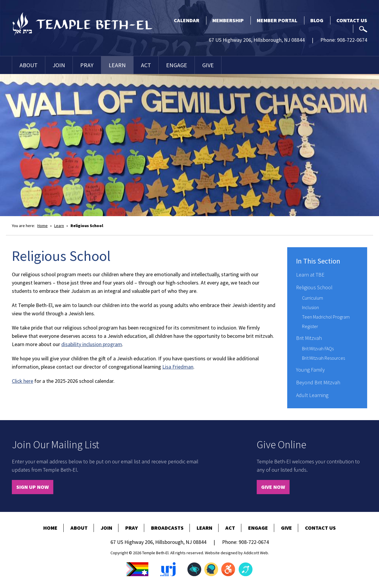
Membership (228, 20)
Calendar (187, 20)
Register (310, 326)
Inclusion (310, 307)
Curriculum (313, 298)
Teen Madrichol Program (326, 317)
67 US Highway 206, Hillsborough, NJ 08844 (257, 40)
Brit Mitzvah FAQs (318, 348)
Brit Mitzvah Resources (323, 358)
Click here (23, 381)
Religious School (314, 287)
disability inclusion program (92, 344)
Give (208, 65)
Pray (87, 65)
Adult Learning (312, 395)
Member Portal (277, 20)
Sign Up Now (33, 487)
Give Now (273, 487)
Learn (117, 65)
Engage (177, 65)
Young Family (310, 370)
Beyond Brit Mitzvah (318, 382)
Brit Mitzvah (309, 338)
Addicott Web (256, 553)
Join (59, 65)
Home (42, 226)
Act (146, 65)
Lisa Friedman (178, 367)
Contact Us (352, 20)
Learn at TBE (310, 275)
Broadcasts (167, 528)
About (29, 65)
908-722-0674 (352, 40)
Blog (317, 20)
